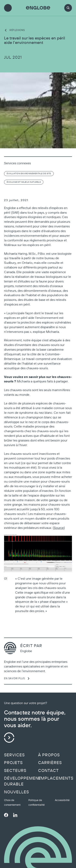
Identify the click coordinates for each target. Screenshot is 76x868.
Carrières (50, 763)
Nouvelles (17, 792)
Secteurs (15, 770)
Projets (13, 763)
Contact (48, 770)
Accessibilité (62, 800)
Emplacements (56, 778)
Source (59, 528)
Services (14, 755)
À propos (49, 755)
